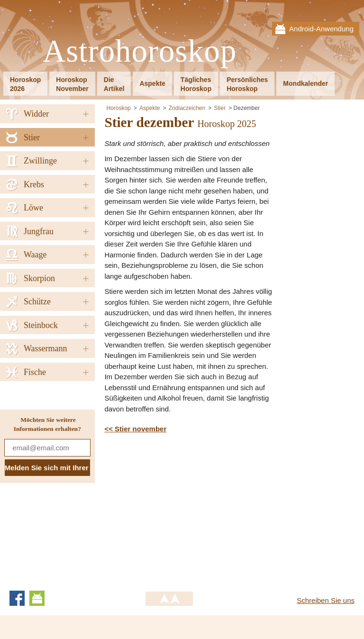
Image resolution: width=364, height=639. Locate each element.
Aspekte (152, 83)
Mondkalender (305, 83)
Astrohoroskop (140, 51)
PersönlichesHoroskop (247, 84)
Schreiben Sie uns (326, 600)
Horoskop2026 (25, 84)
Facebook (17, 598)
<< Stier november (135, 429)
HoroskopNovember (72, 84)
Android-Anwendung (321, 29)
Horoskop (118, 108)
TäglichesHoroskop (196, 84)
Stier (220, 108)
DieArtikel (114, 84)
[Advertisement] (184, 511)
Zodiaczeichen (187, 108)
